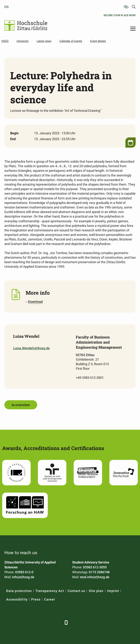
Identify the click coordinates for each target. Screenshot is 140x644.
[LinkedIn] (18, 622)
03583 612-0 (24, 572)
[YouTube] (38, 622)
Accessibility (17, 599)
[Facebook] (8, 622)
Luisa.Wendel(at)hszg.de (31, 348)
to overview (21, 405)
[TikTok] (58, 622)
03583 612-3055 (95, 567)
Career (50, 599)
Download (35, 302)
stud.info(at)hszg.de (95, 577)
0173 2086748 (99, 572)
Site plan (96, 591)
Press (36, 599)
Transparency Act (50, 591)
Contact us (76, 591)
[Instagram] (48, 622)
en (6, 7)
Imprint (113, 591)
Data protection (19, 591)
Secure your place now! (120, 15)
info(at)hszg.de (23, 577)
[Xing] (28, 622)
